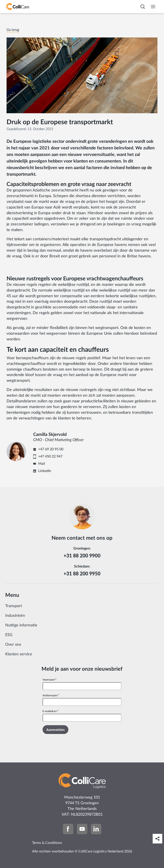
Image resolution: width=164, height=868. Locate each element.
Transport (14, 606)
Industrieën (15, 616)
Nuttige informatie (21, 625)
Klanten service (19, 654)
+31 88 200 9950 (82, 574)
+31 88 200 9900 (82, 556)
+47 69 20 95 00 (51, 449)
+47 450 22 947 (50, 456)
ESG (9, 635)
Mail (42, 464)
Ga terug (13, 30)
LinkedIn (45, 471)
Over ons (13, 645)
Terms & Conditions (47, 843)
